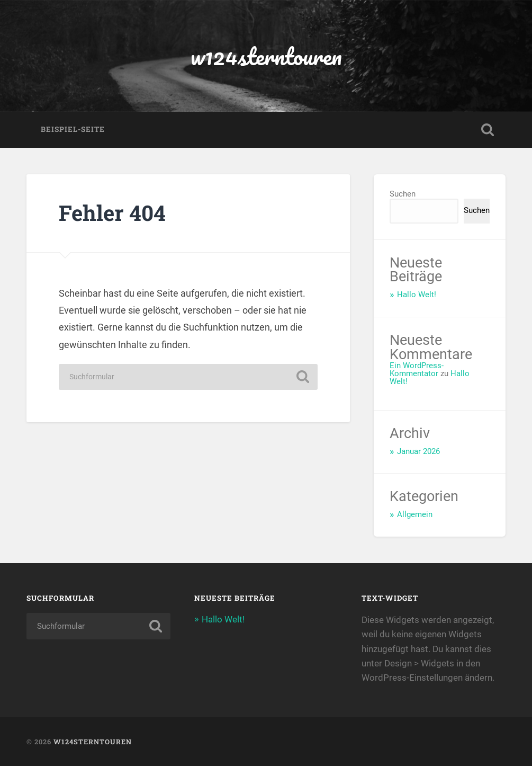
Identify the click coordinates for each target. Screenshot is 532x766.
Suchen (403, 194)
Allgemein (415, 514)
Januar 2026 (418, 451)
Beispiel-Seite (73, 129)
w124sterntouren (266, 56)
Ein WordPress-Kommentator (417, 369)
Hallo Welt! (417, 295)
